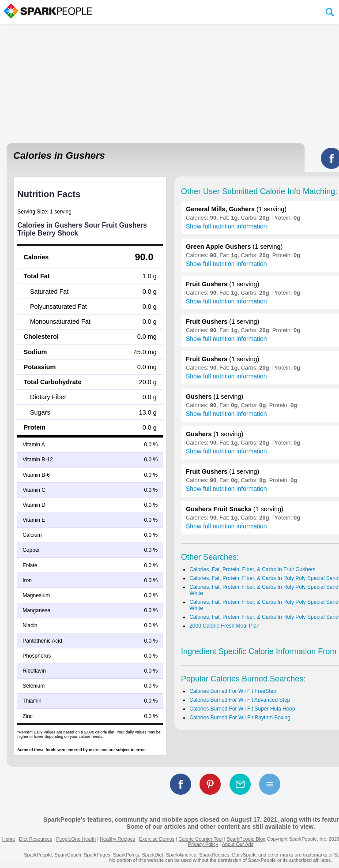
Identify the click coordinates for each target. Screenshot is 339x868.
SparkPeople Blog (246, 839)
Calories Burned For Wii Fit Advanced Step (240, 700)
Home (9, 839)
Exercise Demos (157, 839)
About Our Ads (238, 844)
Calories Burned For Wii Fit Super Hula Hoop (242, 709)
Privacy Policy (203, 844)
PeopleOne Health (76, 839)
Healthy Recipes (117, 839)
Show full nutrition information (226, 226)
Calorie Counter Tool (200, 839)
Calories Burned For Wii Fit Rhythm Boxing (240, 718)
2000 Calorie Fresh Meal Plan (224, 626)
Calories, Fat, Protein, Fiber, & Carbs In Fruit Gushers (252, 569)
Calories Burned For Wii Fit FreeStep (233, 691)
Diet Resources (36, 839)
